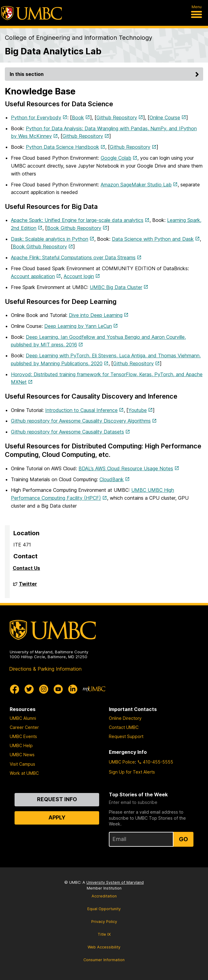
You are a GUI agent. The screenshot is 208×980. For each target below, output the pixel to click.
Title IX (104, 934)
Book (78, 117)
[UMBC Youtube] (58, 689)
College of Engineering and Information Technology (79, 38)
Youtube (138, 410)
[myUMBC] (94, 689)
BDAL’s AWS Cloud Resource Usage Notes (126, 468)
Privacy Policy (104, 922)
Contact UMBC (124, 727)
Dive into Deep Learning (96, 315)
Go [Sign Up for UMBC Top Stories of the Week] (183, 839)
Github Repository (117, 117)
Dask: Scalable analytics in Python (50, 239)
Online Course (165, 117)
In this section (105, 74)
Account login (79, 276)
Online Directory (125, 718)
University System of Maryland (115, 882)
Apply (57, 817)
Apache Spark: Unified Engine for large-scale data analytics (77, 220)
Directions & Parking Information (45, 669)
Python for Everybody (36, 117)
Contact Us (26, 568)
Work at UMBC (24, 773)
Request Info (57, 799)
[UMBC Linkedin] (73, 689)
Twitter (28, 586)
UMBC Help (21, 745)
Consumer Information (104, 960)
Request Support (126, 736)
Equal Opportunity (104, 909)
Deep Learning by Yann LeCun (78, 326)
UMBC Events (23, 736)
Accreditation (104, 896)
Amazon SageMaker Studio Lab (136, 185)
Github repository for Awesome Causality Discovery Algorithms (81, 421)
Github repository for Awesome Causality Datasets (67, 432)
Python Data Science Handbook (62, 147)
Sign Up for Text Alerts (132, 772)
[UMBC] (32, 13)
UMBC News (22, 755)
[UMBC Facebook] (15, 689)
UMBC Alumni (23, 718)
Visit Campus (22, 764)
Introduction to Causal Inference (81, 410)
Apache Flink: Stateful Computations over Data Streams (73, 257)
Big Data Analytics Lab (53, 51)
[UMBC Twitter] (29, 689)
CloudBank (112, 479)
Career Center (24, 727)
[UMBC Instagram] (44, 689)
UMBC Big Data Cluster (116, 287)
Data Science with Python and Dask (153, 239)
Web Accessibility (104, 947)
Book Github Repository (74, 228)
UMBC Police (122, 762)
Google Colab (116, 158)
